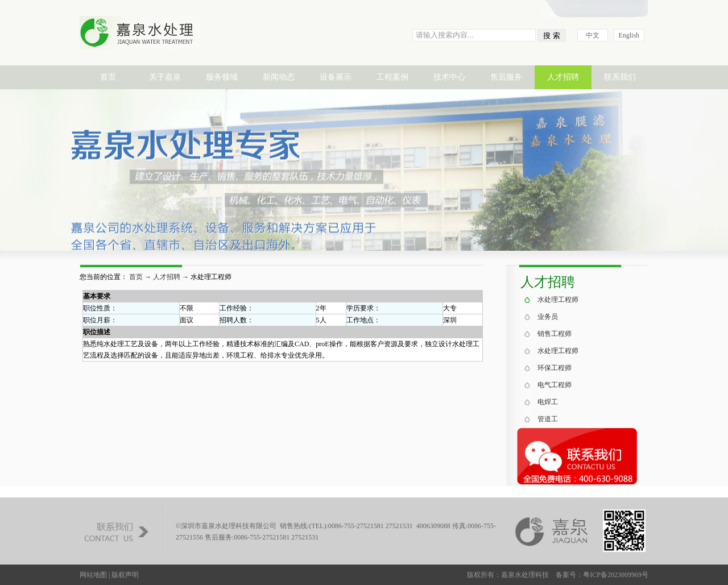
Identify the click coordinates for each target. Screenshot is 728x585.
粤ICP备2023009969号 (616, 575)
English (629, 35)
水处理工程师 (558, 300)
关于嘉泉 (165, 77)
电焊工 (548, 402)
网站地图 (93, 575)
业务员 (548, 317)
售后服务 (506, 77)
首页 (108, 77)
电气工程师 (555, 385)
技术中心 (449, 77)
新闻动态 (279, 77)
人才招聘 (563, 77)
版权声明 (125, 575)
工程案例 (392, 77)
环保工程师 (555, 368)
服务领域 (222, 77)
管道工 (548, 419)
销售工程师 (555, 334)
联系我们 (620, 77)
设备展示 (336, 77)
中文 (593, 35)
